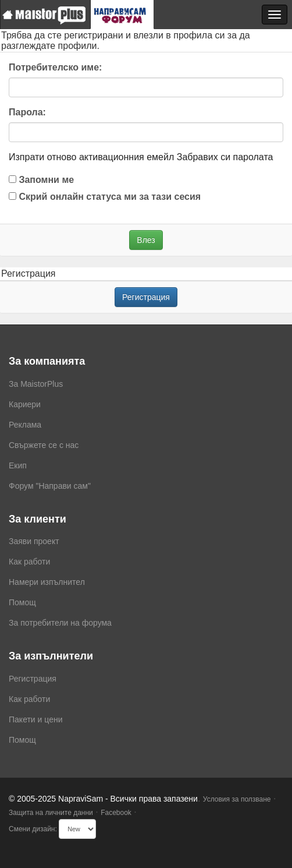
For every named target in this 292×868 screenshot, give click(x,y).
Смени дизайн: (33, 829)
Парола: (27, 112)
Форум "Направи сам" (50, 486)
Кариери (25, 404)
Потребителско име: (55, 67)
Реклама (25, 425)
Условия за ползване (237, 799)
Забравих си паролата (225, 157)
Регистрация (146, 297)
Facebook (116, 813)
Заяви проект (34, 541)
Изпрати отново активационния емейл (91, 157)
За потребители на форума (60, 623)
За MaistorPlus (36, 384)
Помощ (22, 602)
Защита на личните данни (51, 813)
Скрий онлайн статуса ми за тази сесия (105, 197)
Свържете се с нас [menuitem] (44, 445)
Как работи (29, 562)
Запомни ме (41, 180)
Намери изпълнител (47, 582)
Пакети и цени (35, 719)
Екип (18, 465)
